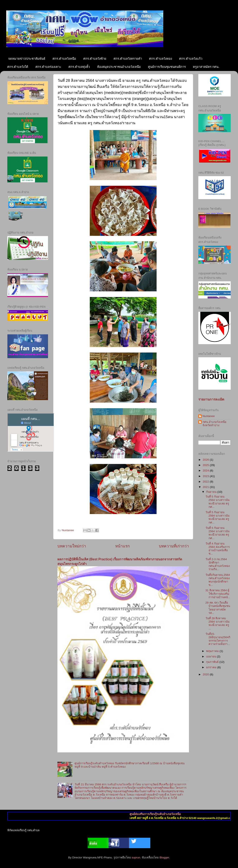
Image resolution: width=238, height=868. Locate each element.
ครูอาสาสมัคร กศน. (206, 67)
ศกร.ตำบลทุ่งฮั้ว (79, 67)
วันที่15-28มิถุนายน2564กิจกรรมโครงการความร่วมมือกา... (218, 639)
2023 (206, 476)
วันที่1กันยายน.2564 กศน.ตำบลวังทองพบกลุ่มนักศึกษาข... (218, 580)
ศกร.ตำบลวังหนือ (64, 59)
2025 (206, 465)
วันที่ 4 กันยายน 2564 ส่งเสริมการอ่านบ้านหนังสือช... (218, 549)
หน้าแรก (122, 546)
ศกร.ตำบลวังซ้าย (95, 59)
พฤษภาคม (213, 651)
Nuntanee (209, 416)
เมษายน (211, 656)
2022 (206, 482)
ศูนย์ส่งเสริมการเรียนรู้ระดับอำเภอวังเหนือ (164, 814)
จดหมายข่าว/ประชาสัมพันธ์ (27, 59)
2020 (206, 674)
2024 (206, 471)
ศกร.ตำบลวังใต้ (18, 67)
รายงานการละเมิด (211, 399)
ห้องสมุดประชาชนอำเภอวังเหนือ (119, 67)
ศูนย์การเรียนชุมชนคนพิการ (167, 67)
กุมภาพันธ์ (213, 662)
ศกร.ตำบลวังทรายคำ (128, 59)
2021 (206, 487)
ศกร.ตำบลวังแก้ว (191, 59)
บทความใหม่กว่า (72, 546)
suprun (136, 857)
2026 (206, 460)
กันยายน (212, 492)
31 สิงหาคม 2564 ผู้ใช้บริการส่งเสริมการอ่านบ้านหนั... (218, 594)
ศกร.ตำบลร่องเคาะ (48, 67)
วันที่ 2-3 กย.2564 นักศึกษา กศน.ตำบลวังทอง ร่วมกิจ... (218, 564)
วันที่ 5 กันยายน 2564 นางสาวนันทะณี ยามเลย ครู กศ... (217, 502)
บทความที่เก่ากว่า (174, 546)
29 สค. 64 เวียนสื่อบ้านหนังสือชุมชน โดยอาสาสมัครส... (218, 608)
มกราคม (212, 667)
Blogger (164, 857)
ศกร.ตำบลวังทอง (160, 59)
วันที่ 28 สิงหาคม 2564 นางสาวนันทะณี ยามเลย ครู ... (217, 623)
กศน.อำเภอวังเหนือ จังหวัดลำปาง (214, 424)
